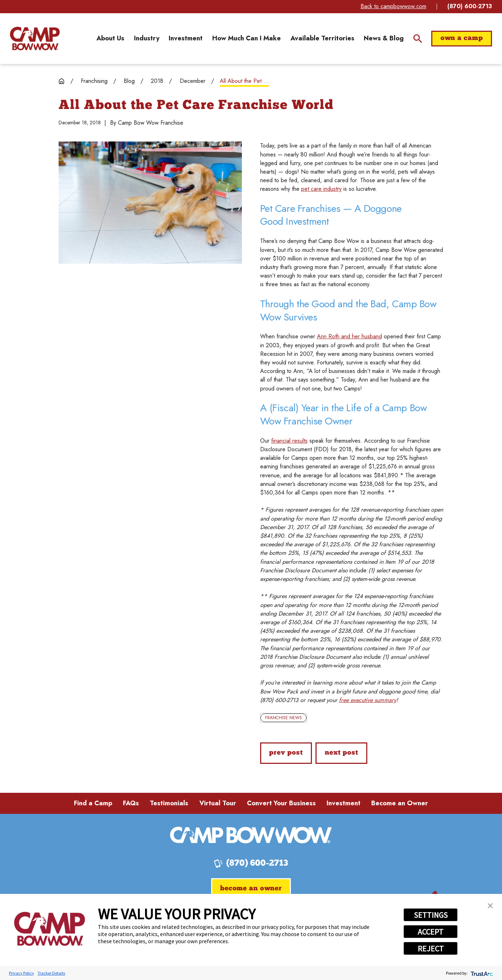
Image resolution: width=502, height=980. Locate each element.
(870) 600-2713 (470, 6)
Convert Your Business (281, 803)
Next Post (342, 753)
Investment (344, 803)
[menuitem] (110, 38)
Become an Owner (400, 803)
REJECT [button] (431, 949)
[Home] (35, 39)
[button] (490, 906)
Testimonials (169, 803)
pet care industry (321, 189)
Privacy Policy (21, 973)
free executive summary (368, 700)
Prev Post (286, 753)
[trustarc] (481, 973)
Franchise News (284, 718)
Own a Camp (462, 38)
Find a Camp (93, 803)
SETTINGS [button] (431, 915)
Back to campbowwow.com (393, 6)
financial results (289, 441)
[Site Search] (418, 39)
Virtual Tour (218, 803)
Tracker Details (51, 973)
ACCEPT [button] (431, 932)
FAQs (131, 803)
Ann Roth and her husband (349, 336)
